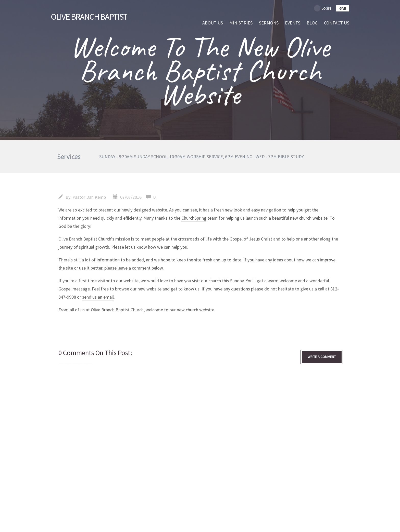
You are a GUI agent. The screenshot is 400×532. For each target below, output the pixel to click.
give (343, 8)
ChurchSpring (194, 218)
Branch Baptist (91, 16)
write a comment (322, 357)
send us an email (98, 297)
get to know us (185, 289)
